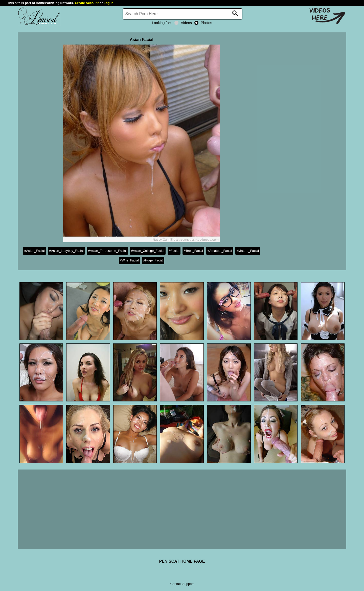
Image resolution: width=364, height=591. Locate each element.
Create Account (87, 3)
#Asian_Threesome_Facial (107, 251)
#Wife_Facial (129, 260)
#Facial (174, 251)
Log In (108, 3)
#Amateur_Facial (220, 251)
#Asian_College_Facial (148, 251)
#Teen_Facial (193, 251)
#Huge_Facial (153, 260)
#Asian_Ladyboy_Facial (66, 251)
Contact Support (182, 584)
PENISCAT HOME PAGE (182, 561)
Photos (203, 23)
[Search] (183, 14)
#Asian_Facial (34, 251)
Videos (183, 23)
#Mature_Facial (248, 251)
